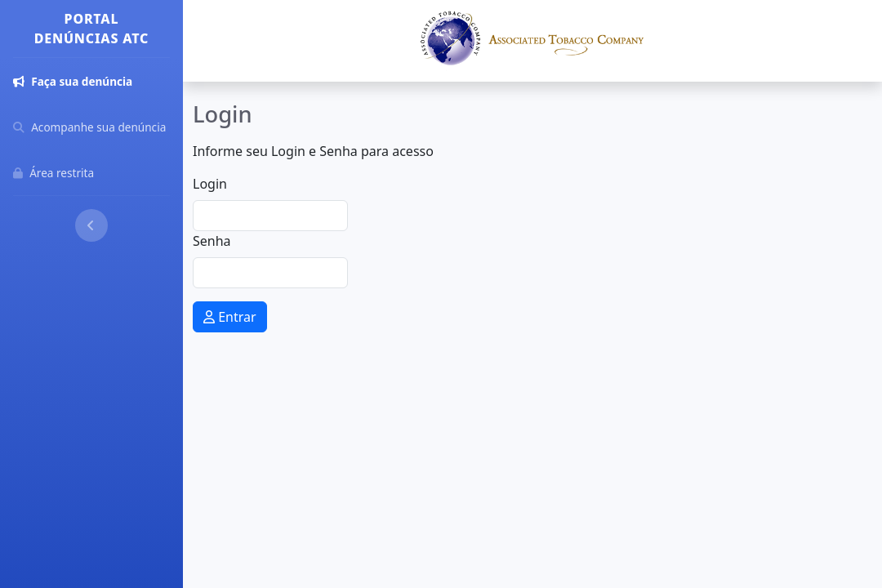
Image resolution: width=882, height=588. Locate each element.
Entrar (230, 317)
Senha (212, 241)
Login (210, 184)
